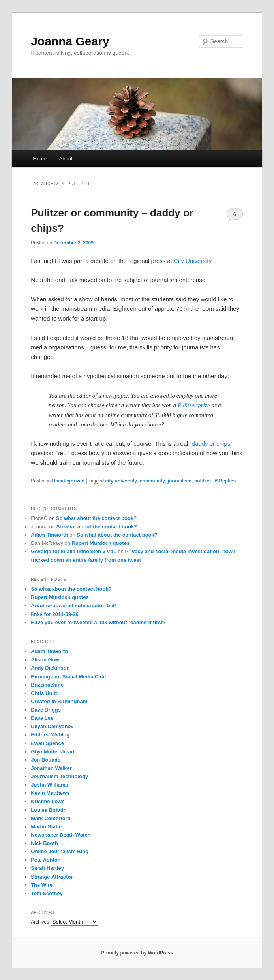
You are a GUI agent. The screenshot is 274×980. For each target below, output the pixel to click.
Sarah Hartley (47, 868)
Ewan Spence (47, 743)
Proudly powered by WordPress (137, 953)
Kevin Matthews (50, 793)
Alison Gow (45, 660)
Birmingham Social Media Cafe (68, 677)
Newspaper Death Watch (61, 835)
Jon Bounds (46, 760)
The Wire (42, 885)
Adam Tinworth (49, 535)
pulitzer (203, 481)
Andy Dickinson (50, 668)
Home (40, 159)
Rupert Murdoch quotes (101, 543)
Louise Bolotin (49, 810)
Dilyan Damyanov (52, 726)
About (66, 159)
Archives (40, 922)
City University (192, 261)
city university (121, 481)
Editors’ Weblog (50, 735)
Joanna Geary (70, 41)
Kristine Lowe (48, 801)
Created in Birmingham (59, 701)
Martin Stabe (46, 827)
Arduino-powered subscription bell (73, 605)
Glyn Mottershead (53, 752)
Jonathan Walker (51, 768)
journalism (180, 481)
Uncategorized (68, 481)
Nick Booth (44, 843)
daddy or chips (211, 444)
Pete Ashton (46, 860)
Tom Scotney (47, 893)
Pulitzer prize (194, 405)
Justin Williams (50, 785)
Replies (225, 481)
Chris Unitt (44, 693)
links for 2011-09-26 (55, 614)
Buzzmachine (47, 685)
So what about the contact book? (96, 518)
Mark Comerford (51, 818)
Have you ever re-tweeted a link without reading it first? (98, 622)
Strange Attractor (52, 877)
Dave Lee (42, 718)
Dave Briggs (46, 710)
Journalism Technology (59, 776)
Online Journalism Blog (60, 851)
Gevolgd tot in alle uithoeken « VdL (74, 551)
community (152, 481)
